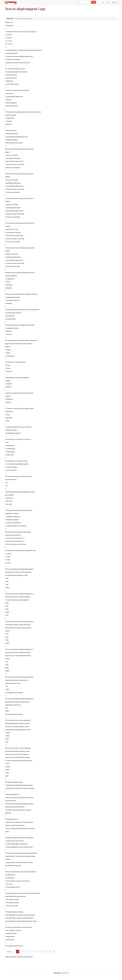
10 (43, 952)
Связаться (114, 2)
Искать (94, 2)
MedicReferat (10, 19)
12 (50, 952)
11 (47, 952)
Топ (103, 2)
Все (108, 2)
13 (54, 952)
